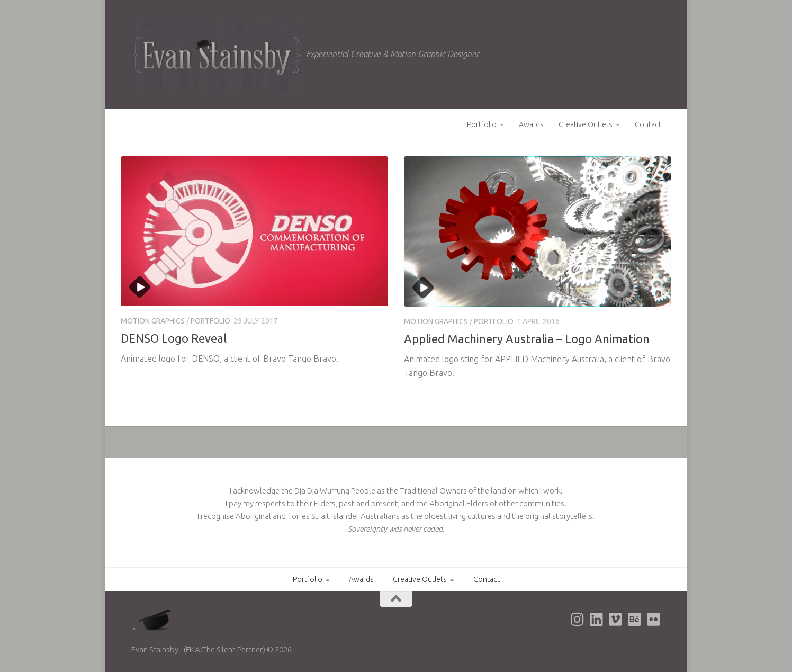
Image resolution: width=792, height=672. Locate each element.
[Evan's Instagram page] (577, 620)
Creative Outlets (586, 124)
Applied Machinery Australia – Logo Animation (527, 339)
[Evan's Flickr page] (653, 620)
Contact (648, 124)
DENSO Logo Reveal (174, 338)
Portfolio (482, 124)
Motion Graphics (153, 321)
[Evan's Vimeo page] (615, 620)
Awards (531, 124)
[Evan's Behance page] (634, 620)
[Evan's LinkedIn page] (596, 620)
